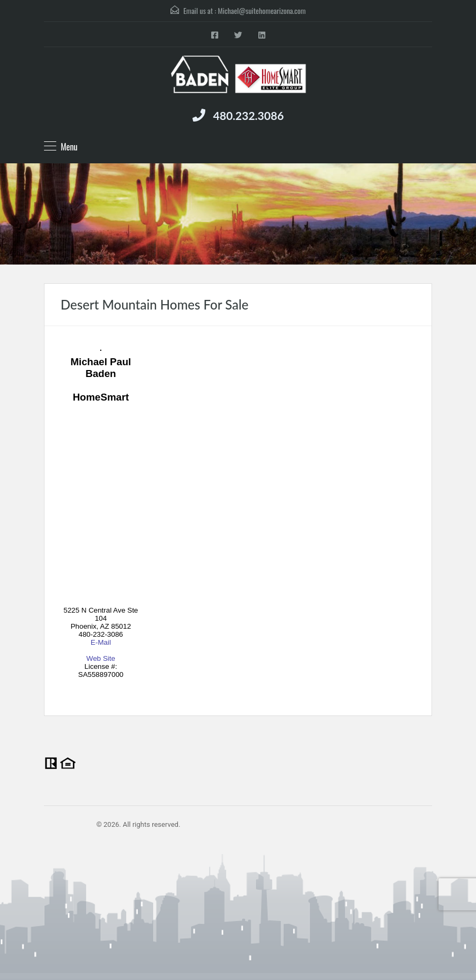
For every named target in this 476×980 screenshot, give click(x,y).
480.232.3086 (249, 115)
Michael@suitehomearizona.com (262, 10)
